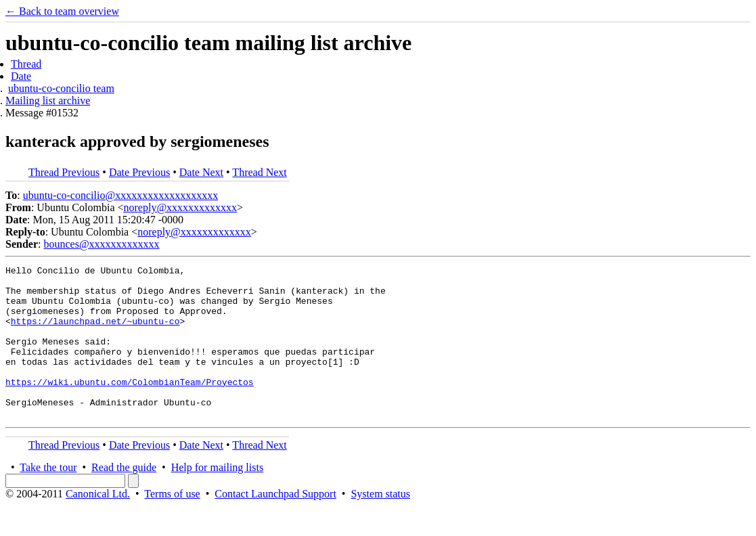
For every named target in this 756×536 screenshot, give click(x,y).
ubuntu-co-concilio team (61, 88)
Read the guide (124, 498)
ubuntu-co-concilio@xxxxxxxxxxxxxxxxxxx (120, 195)
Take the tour (48, 498)
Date (21, 76)
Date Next (201, 172)
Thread (26, 64)
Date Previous (139, 172)
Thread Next (259, 172)
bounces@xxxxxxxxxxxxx (101, 244)
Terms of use (172, 524)
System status (380, 524)
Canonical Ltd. (98, 524)
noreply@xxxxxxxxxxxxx (181, 207)
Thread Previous (64, 172)
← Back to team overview (62, 11)
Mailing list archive (48, 100)
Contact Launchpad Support (275, 524)
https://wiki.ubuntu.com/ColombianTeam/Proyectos (130, 406)
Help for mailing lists (217, 498)
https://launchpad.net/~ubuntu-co (95, 333)
